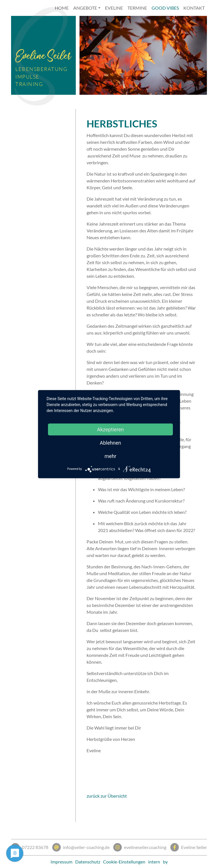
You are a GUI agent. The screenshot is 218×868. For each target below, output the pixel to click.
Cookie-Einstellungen (124, 862)
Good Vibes (165, 8)
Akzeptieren (111, 429)
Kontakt (194, 8)
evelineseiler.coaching (140, 847)
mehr (110, 456)
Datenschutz (88, 862)
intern (154, 862)
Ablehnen (110, 443)
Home (62, 8)
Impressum (61, 862)
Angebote (85, 8)
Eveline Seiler (189, 847)
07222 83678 (30, 847)
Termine (137, 8)
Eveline (114, 8)
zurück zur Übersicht (107, 796)
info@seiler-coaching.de (81, 847)
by (165, 862)
